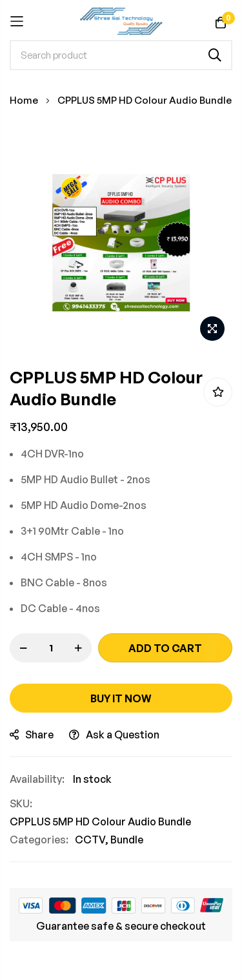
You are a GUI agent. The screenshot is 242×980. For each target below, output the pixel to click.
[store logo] (121, 21)
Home (24, 100)
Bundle (127, 840)
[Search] (215, 55)
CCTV (90, 840)
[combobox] (121, 55)
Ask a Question (114, 735)
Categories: (39, 840)
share (32, 735)
